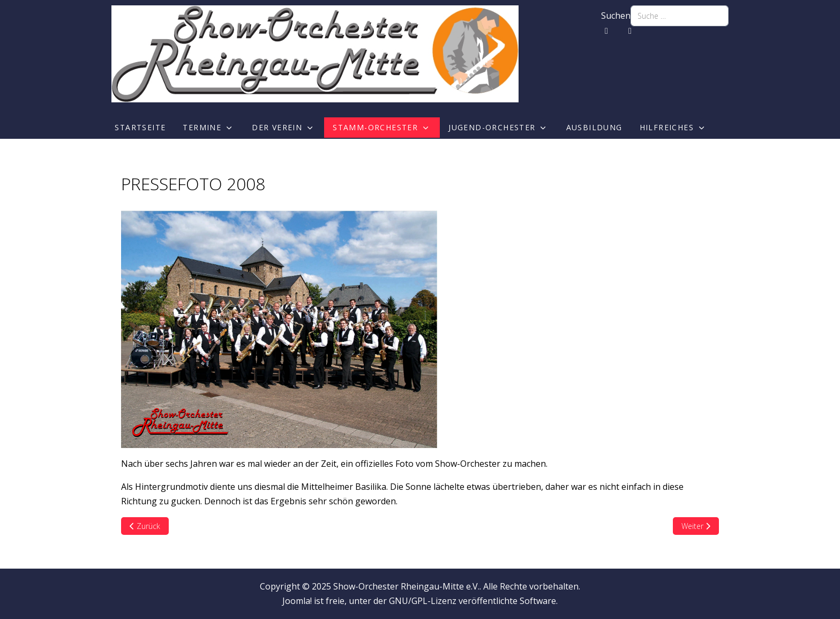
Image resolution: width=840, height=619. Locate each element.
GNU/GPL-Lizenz (423, 601)
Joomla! (297, 601)
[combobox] (680, 16)
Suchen (616, 16)
